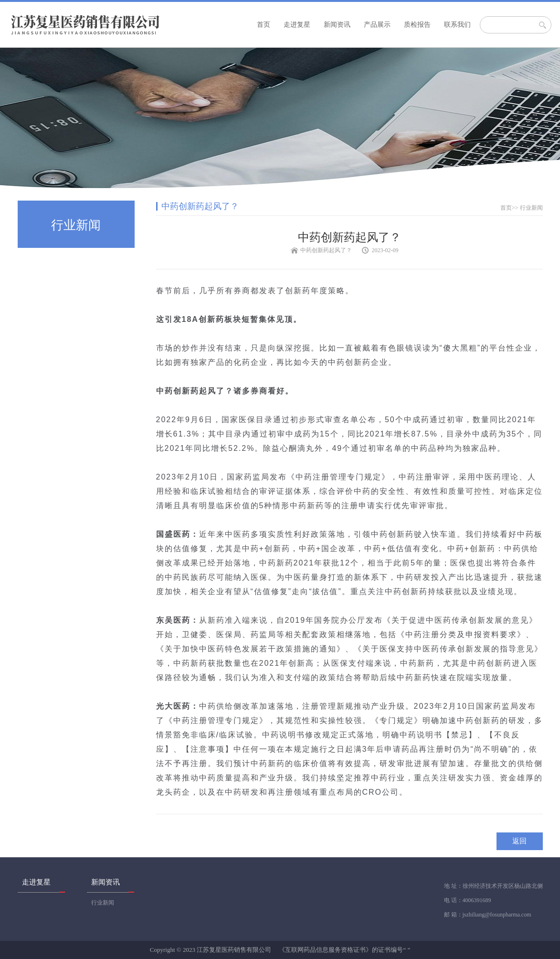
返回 (519, 841)
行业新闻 (531, 208)
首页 (264, 25)
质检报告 (417, 25)
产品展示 (377, 25)
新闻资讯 (337, 25)
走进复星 (297, 25)
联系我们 (457, 25)
